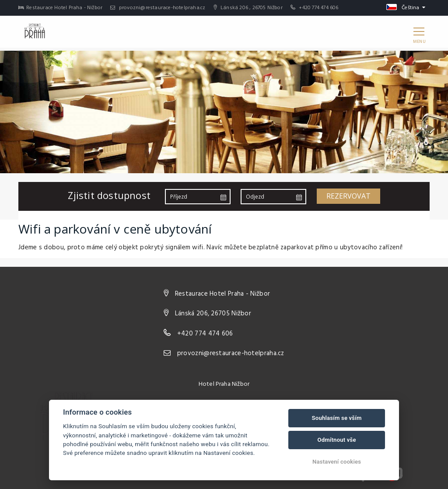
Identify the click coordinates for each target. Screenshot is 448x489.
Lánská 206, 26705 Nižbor (213, 314)
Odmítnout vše (336, 440)
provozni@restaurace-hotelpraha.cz (158, 8)
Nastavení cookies (337, 462)
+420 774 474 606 (318, 8)
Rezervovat (348, 196)
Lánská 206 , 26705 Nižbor (248, 8)
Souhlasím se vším (337, 418)
